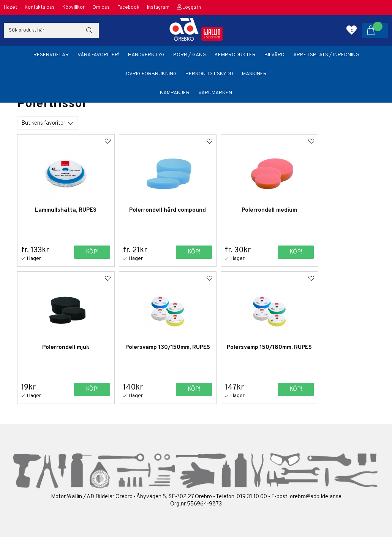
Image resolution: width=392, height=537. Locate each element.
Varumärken (215, 93)
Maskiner (254, 74)
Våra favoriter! (98, 55)
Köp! (83, 252)
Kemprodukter (235, 55)
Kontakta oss (40, 8)
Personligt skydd (209, 74)
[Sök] (51, 30)
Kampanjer (175, 93)
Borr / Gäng (190, 55)
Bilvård (274, 55)
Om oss (101, 8)
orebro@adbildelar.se (316, 497)
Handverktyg (146, 55)
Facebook (128, 8)
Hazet (10, 8)
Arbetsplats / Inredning (326, 55)
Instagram (158, 8)
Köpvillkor (73, 8)
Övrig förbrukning (151, 74)
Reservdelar (51, 55)
